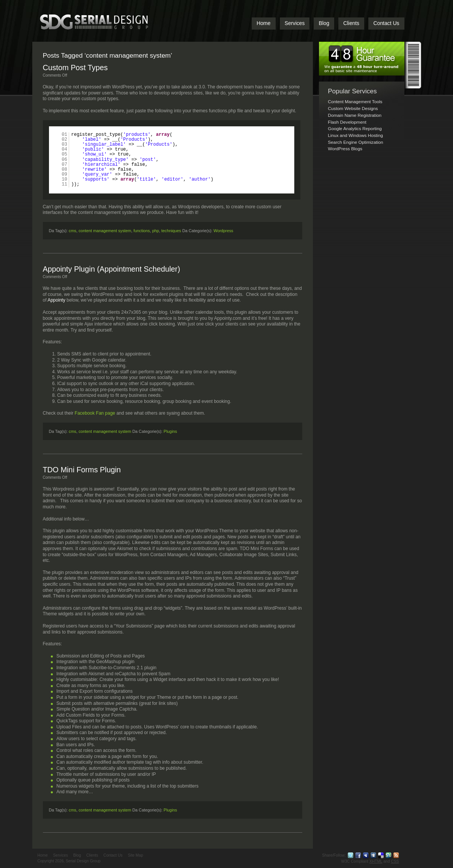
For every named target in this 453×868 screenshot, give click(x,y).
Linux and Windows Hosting (356, 135)
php (156, 231)
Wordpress (223, 231)
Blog (324, 23)
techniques (171, 231)
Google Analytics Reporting (355, 128)
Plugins (170, 431)
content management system (105, 231)
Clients (351, 23)
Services (295, 23)
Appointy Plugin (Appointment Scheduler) (112, 269)
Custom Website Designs (353, 108)
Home (264, 23)
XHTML (376, 861)
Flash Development (347, 122)
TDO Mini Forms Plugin (82, 470)
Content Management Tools (355, 101)
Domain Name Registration (355, 115)
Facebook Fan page (95, 413)
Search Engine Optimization (356, 142)
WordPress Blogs (345, 149)
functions (142, 231)
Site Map (136, 855)
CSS (395, 861)
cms (73, 231)
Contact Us (386, 23)
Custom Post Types (75, 68)
